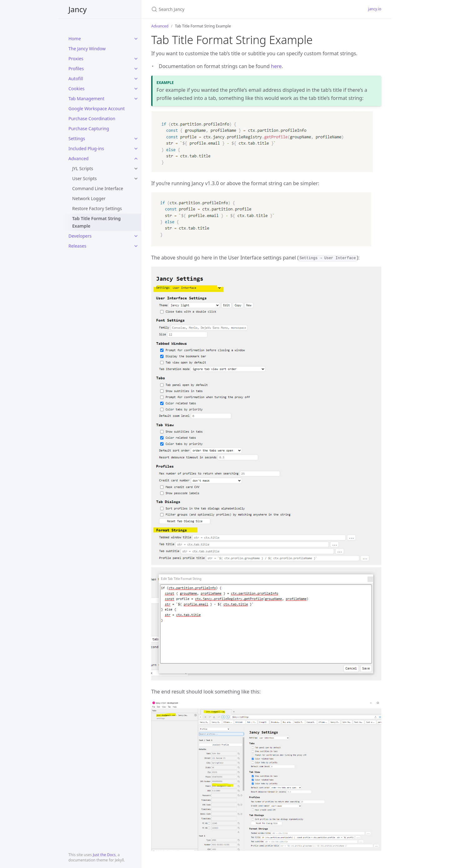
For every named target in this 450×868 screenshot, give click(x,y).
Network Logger (89, 198)
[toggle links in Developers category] (136, 236)
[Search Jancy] (225, 9)
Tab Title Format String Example (96, 222)
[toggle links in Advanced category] (136, 159)
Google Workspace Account (97, 108)
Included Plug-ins (86, 148)
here (276, 66)
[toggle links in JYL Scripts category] (136, 169)
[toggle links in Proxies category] (136, 59)
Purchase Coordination (92, 118)
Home (75, 39)
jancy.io (375, 9)
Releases (77, 246)
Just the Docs (104, 855)
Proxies (76, 59)
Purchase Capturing (89, 128)
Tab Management (86, 99)
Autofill (76, 79)
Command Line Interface (98, 188)
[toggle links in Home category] (136, 39)
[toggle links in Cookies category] (136, 89)
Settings (77, 138)
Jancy (78, 9)
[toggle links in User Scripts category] (136, 179)
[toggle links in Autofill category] (136, 79)
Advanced (78, 158)
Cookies (76, 89)
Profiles (76, 69)
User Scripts (84, 178)
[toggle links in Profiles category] (136, 69)
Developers (80, 236)
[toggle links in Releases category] (136, 246)
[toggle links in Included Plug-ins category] (136, 149)
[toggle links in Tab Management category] (136, 99)
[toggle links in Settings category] (136, 139)
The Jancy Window (87, 49)
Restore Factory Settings (97, 208)
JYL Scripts (83, 168)
